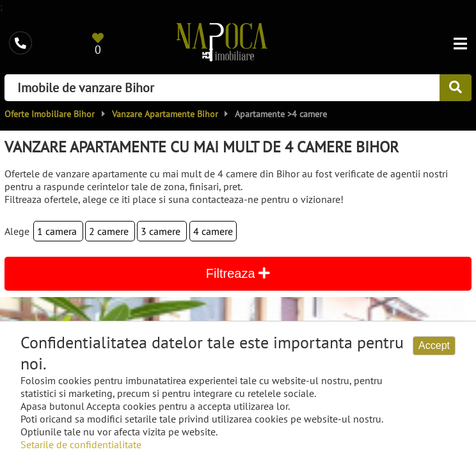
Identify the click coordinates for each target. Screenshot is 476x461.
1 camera (58, 231)
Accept (434, 345)
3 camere (162, 231)
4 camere (213, 231)
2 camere (110, 231)
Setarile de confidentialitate (81, 444)
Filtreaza (238, 273)
